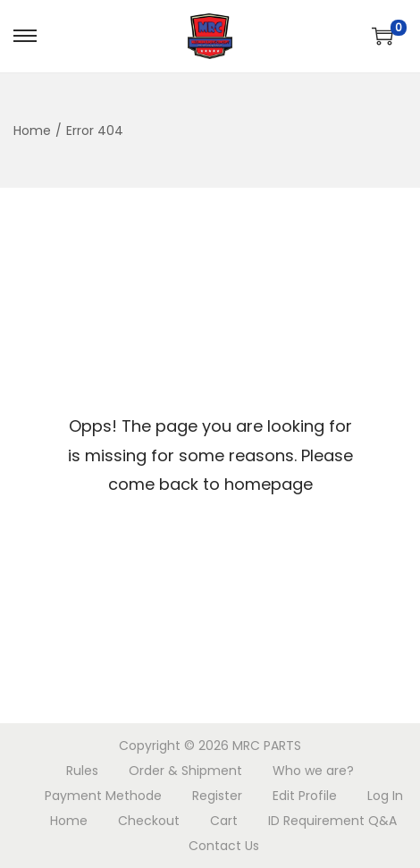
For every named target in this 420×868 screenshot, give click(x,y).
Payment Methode (103, 796)
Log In (385, 796)
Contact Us (224, 846)
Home (32, 131)
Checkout (149, 821)
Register (217, 796)
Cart (224, 821)
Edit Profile (305, 796)
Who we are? (313, 771)
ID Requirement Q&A (332, 821)
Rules (82, 771)
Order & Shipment (185, 771)
